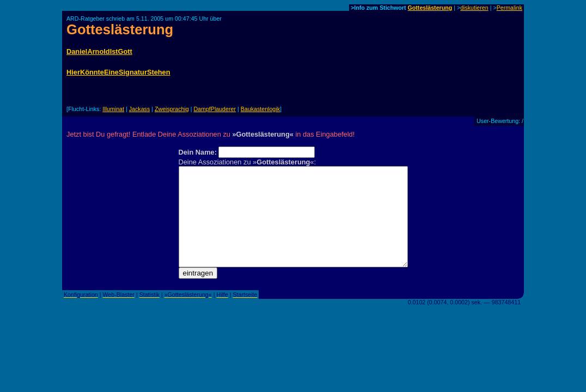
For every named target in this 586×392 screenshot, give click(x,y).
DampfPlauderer (215, 109)
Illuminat (113, 109)
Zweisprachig (172, 109)
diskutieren (474, 8)
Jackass (140, 109)
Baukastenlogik (260, 109)
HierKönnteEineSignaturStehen (118, 72)
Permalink (509, 8)
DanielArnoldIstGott (99, 51)
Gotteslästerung (430, 8)
